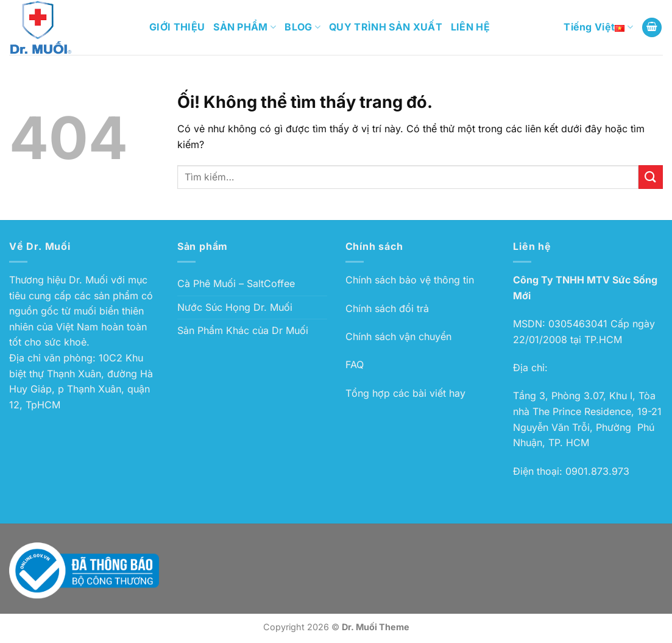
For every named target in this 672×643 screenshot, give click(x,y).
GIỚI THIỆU (177, 27)
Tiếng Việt (598, 27)
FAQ (355, 364)
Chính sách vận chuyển (398, 336)
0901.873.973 (597, 471)
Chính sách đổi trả (387, 308)
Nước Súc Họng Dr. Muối (235, 307)
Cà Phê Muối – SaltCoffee (236, 283)
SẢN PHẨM (245, 27)
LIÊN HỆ (470, 27)
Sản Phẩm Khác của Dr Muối (243, 330)
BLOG (302, 27)
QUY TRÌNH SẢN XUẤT (386, 27)
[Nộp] (651, 177)
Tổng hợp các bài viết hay (405, 393)
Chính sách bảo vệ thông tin (410, 280)
